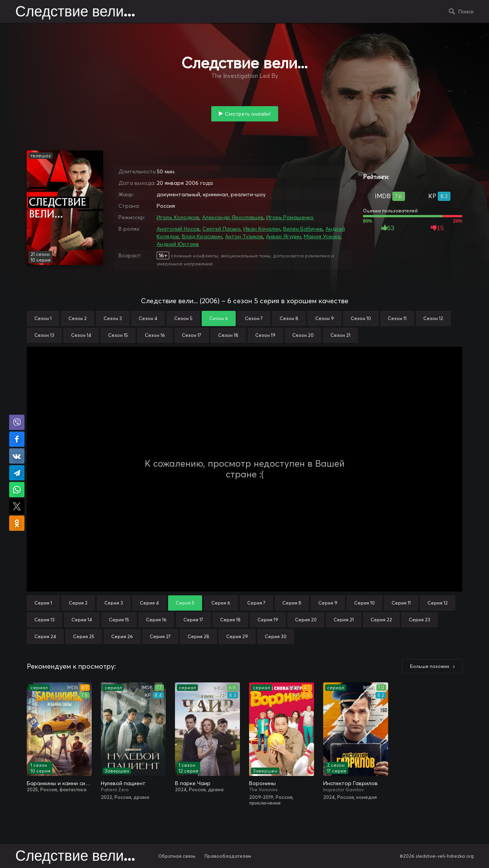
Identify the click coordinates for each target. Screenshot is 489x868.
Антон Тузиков (244, 236)
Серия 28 (198, 636)
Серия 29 (237, 636)
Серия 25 (84, 636)
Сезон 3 (113, 318)
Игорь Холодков (178, 217)
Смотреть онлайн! (248, 114)
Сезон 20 (303, 335)
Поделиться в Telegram (17, 473)
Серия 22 (381, 620)
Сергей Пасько (222, 229)
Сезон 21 (340, 335)
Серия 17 (193, 620)
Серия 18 (230, 620)
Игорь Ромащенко (290, 217)
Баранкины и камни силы (59, 783)
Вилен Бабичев (303, 229)
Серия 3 (114, 603)
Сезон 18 (228, 335)
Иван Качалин (262, 229)
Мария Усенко (322, 236)
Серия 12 (438, 603)
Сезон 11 (397, 318)
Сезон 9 (325, 318)
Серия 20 (306, 620)
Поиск (466, 11)
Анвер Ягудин (283, 236)
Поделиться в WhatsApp (17, 490)
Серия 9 (328, 603)
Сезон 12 (433, 318)
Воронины (262, 783)
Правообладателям (228, 856)
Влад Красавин (202, 236)
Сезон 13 (44, 335)
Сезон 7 (254, 318)
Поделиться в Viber (17, 422)
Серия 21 (344, 620)
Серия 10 (364, 603)
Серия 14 (82, 620)
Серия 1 (43, 603)
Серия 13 (45, 620)
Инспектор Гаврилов (351, 783)
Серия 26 (122, 636)
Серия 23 (419, 620)
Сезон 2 (78, 318)
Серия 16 (156, 620)
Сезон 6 (219, 318)
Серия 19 (268, 620)
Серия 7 (256, 603)
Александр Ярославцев (233, 217)
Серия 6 (221, 603)
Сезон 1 (43, 318)
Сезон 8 (289, 318)
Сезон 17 (192, 335)
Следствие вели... (75, 12)
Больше (430, 666)
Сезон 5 (183, 318)
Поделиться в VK (17, 456)
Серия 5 (185, 603)
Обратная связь (177, 856)
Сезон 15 (118, 335)
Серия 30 (276, 636)
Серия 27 (160, 636)
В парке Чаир (193, 783)
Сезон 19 (265, 335)
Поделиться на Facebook (17, 439)
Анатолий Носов (178, 229)
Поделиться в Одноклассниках (17, 523)
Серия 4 (149, 603)
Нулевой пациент (123, 783)
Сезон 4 (148, 318)
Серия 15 (119, 620)
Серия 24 (45, 636)
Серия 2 (78, 603)
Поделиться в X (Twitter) (17, 506)
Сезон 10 (361, 318)
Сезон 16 (155, 335)
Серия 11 (401, 603)
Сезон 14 (81, 335)
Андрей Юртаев (178, 244)
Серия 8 (292, 603)
